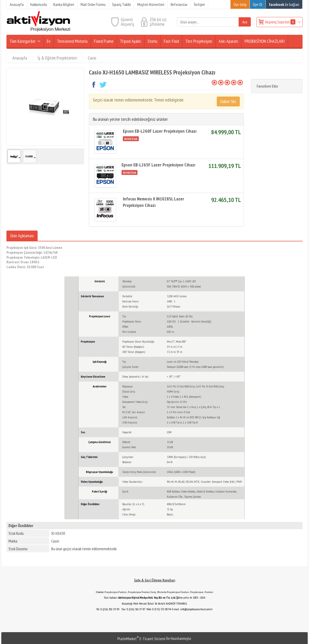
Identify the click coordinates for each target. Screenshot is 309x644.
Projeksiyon (197, 592)
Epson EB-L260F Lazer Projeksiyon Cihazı (160, 131)
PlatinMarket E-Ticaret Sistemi (141, 639)
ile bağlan (284, 4)
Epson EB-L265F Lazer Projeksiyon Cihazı (158, 165)
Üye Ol (258, 4)
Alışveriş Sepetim (281, 22)
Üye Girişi (240, 4)
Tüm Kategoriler (23, 41)
